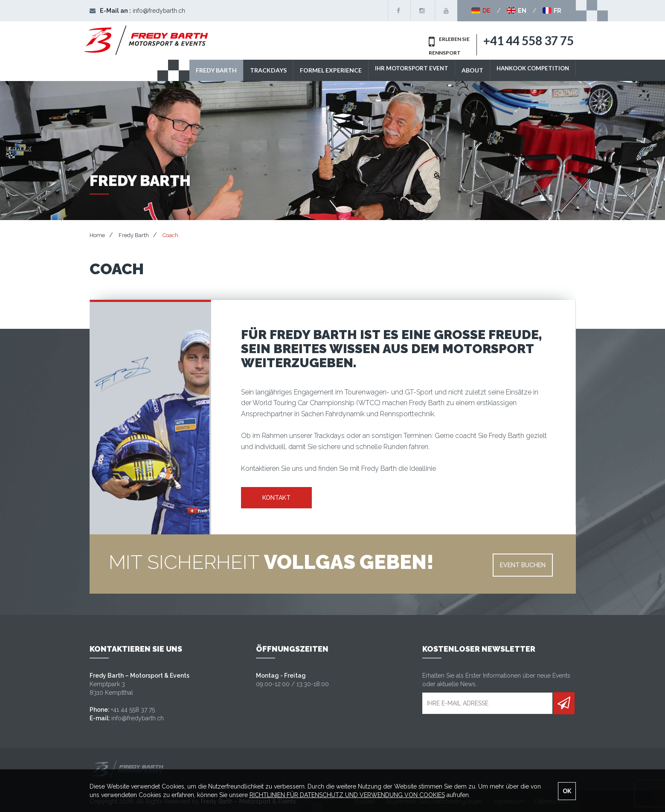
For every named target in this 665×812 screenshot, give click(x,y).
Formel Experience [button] (323, 70)
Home (97, 235)
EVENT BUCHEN (523, 565)
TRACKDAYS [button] (260, 70)
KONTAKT (276, 498)
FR (552, 11)
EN (517, 11)
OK (567, 791)
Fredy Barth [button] (208, 70)
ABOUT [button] (467, 70)
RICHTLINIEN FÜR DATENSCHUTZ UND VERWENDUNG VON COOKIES (347, 795)
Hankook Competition (530, 70)
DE (481, 11)
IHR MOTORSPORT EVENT (405, 70)
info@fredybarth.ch (159, 11)
